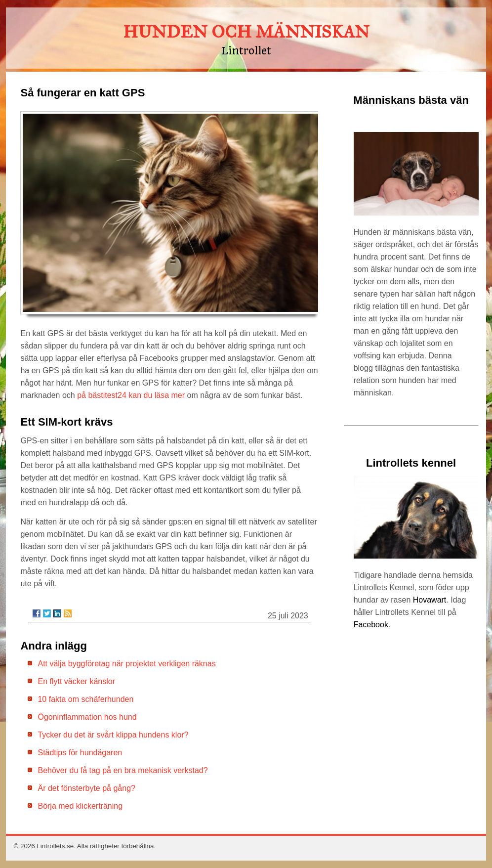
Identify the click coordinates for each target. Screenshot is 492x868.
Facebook (371, 625)
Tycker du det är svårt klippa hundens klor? (113, 735)
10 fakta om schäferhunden (85, 699)
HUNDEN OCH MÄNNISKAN (246, 32)
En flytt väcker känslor (76, 681)
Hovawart (430, 600)
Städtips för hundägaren (80, 753)
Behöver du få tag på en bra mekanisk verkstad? (123, 770)
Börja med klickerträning (80, 806)
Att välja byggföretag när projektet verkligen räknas (126, 664)
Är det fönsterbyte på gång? (86, 788)
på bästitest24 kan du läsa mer (131, 395)
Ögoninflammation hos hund (87, 717)
